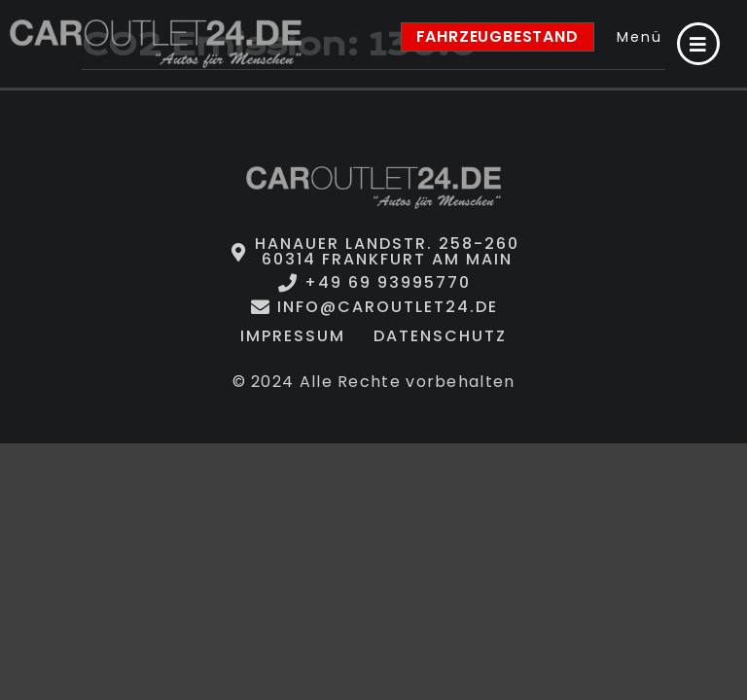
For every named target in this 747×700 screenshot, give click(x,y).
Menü (640, 37)
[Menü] (698, 44)
